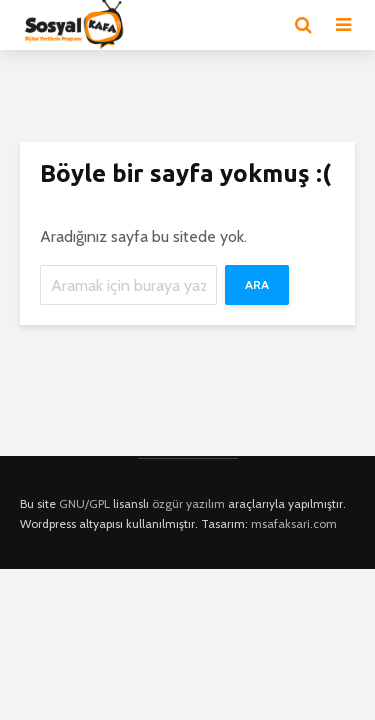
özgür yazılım (188, 503)
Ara (257, 284)
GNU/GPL (84, 503)
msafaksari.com (294, 523)
